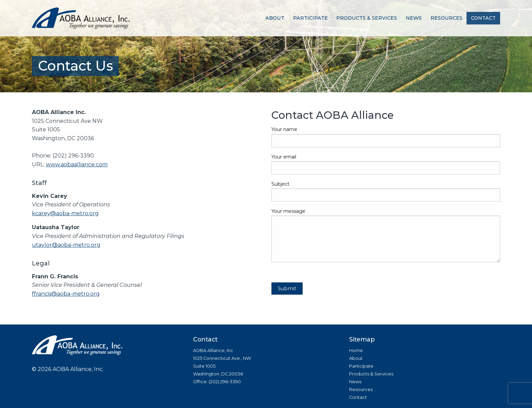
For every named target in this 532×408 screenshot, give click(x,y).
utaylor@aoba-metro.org (66, 245)
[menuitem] (275, 18)
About (275, 18)
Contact (483, 18)
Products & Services (367, 18)
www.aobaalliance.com (77, 164)
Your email (386, 164)
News (414, 18)
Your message (386, 235)
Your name (386, 137)
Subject (386, 191)
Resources (446, 18)
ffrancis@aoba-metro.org (66, 294)
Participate (310, 18)
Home (356, 350)
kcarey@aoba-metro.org (65, 213)
